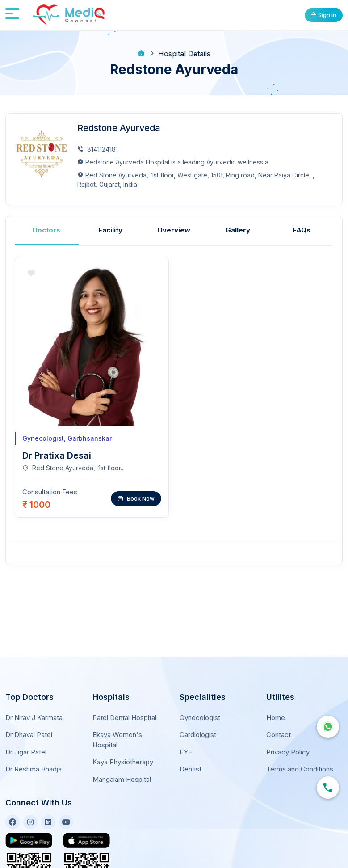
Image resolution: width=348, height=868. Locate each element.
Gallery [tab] (238, 230)
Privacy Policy (288, 742)
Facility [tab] (110, 230)
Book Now (136, 497)
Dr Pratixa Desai (57, 455)
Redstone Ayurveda (119, 128)
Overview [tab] (174, 230)
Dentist (191, 759)
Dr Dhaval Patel (29, 725)
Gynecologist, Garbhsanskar (67, 438)
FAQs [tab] (302, 230)
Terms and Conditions (300, 759)
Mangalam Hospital (122, 769)
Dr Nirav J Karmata (34, 707)
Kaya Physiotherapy (123, 752)
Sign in (323, 15)
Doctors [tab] (46, 230)
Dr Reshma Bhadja (34, 759)
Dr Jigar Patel (26, 742)
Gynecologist (200, 707)
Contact (279, 725)
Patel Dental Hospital (124, 707)
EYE (186, 742)
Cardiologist (198, 725)
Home (276, 707)
